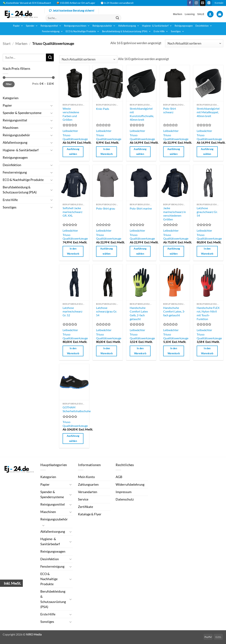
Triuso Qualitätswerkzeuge (75, 137)
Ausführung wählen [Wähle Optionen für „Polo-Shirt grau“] (107, 251)
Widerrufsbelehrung (130, 484)
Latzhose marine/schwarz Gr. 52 (72, 311)
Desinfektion (204, 26)
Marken (178, 14)
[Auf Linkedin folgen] (209, 3)
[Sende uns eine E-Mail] (203, 3)
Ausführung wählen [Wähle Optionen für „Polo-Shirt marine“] (140, 251)
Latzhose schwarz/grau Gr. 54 (106, 311)
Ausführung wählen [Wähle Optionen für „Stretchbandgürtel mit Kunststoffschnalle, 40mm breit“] (140, 152)
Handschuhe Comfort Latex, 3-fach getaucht (174, 311)
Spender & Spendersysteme (22, 113)
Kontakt (219, 3)
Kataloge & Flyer (90, 514)
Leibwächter (70, 131)
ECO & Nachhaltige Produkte (83, 31)
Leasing (190, 14)
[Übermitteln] (118, 18)
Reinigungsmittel (51, 26)
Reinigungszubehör (104, 26)
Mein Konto (86, 477)
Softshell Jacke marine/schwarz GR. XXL (72, 212)
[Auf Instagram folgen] (196, 3)
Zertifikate (85, 507)
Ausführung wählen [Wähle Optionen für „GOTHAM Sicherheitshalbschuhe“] (73, 438)
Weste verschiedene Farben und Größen (71, 114)
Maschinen (10, 128)
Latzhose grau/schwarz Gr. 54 (207, 212)
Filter (9, 84)
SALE (201, 14)
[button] (210, 14)
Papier (18, 26)
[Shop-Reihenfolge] (194, 44)
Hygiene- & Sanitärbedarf (157, 26)
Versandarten (88, 492)
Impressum (124, 492)
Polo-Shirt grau (106, 208)
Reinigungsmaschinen (77, 26)
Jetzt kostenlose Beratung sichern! (72, 11)
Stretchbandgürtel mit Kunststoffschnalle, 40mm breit (142, 114)
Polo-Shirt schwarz (170, 110)
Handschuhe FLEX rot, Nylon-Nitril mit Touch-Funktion (208, 313)
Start (7, 43)
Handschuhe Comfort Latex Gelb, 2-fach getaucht (139, 313)
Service (83, 499)
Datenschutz (125, 499)
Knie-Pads (103, 109)
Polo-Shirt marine (141, 208)
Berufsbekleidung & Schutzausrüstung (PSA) (126, 31)
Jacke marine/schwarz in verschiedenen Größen (175, 214)
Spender (32, 26)
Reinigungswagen (184, 26)
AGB (119, 477)
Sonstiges (178, 31)
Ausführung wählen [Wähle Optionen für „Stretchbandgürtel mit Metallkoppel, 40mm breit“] (207, 152)
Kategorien (11, 98)
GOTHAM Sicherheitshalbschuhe (77, 409)
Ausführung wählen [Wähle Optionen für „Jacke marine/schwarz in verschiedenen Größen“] (174, 251)
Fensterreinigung (52, 31)
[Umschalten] (52, 106)
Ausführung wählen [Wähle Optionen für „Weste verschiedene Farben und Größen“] (73, 152)
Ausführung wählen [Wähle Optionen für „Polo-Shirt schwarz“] (174, 152)
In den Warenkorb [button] (106, 152)
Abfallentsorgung (129, 26)
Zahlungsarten (88, 484)
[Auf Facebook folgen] (190, 3)
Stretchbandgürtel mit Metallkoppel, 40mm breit (208, 112)
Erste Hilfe (161, 31)
